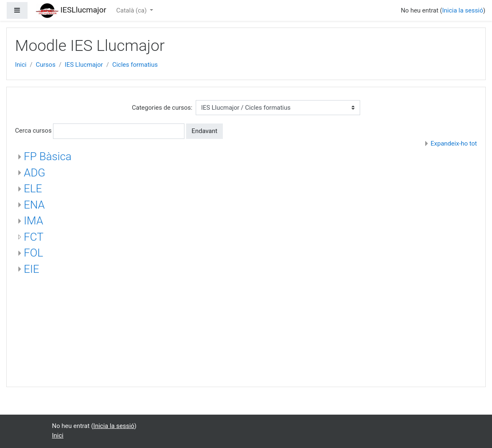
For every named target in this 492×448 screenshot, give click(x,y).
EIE (32, 269)
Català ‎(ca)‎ (132, 10)
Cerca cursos (33, 131)
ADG (35, 173)
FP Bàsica (48, 156)
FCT (34, 237)
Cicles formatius (135, 65)
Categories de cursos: (162, 108)
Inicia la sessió (462, 10)
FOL (33, 253)
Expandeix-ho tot (454, 143)
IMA (33, 221)
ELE (33, 189)
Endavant (204, 131)
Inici (21, 65)
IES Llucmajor (84, 65)
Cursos (46, 65)
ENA (34, 205)
